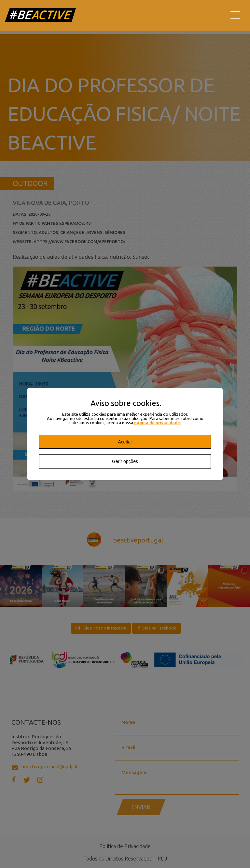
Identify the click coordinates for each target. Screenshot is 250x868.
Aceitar (125, 442)
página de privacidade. (158, 423)
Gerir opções (125, 461)
